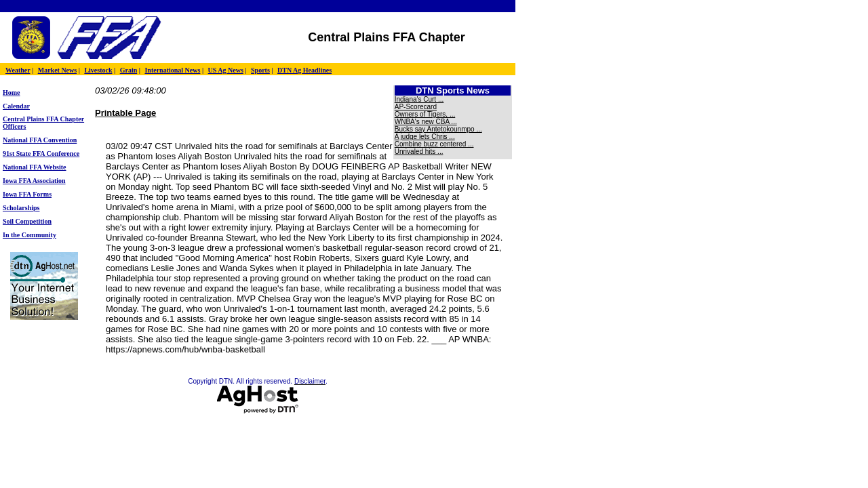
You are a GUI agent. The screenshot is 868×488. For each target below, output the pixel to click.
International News (172, 70)
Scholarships (21, 208)
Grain (129, 70)
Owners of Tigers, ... (425, 114)
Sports (260, 70)
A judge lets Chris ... (425, 137)
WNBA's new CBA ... (426, 122)
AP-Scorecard (416, 107)
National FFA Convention (40, 140)
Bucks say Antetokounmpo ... (438, 129)
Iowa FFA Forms (27, 194)
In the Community (29, 235)
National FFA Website (35, 167)
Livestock (98, 70)
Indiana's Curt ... (419, 99)
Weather (18, 70)
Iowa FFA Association (34, 181)
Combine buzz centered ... (434, 144)
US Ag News (226, 70)
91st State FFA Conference (41, 154)
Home (12, 93)
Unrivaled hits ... (419, 151)
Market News (57, 70)
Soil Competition (27, 221)
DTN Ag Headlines (304, 70)
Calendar (16, 106)
